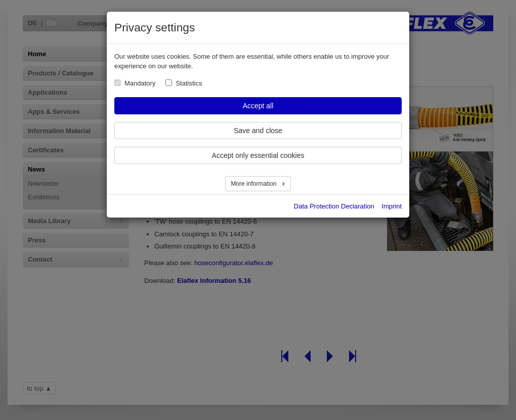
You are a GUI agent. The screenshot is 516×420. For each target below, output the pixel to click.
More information (254, 184)
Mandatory (140, 83)
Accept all (258, 106)
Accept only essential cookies (258, 155)
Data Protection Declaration (334, 206)
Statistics (189, 83)
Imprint (392, 206)
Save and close (258, 131)
